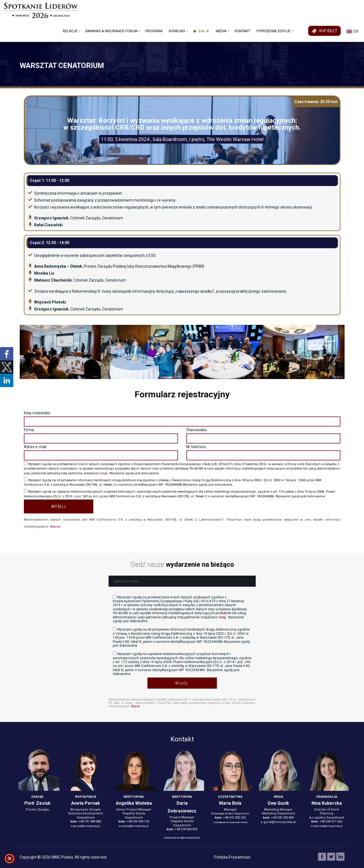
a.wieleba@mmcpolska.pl (134, 826)
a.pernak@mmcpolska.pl (86, 826)
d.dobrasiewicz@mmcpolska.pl (182, 838)
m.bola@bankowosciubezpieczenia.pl (230, 822)
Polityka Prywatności (232, 857)
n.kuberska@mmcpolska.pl (327, 826)
